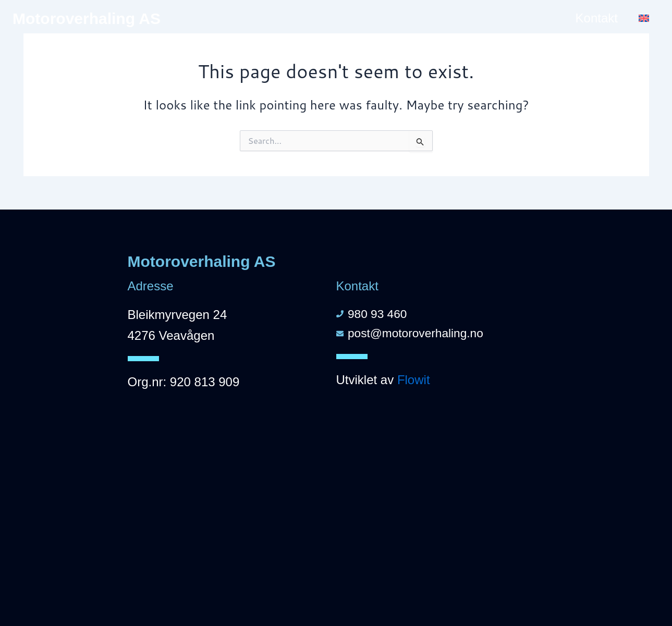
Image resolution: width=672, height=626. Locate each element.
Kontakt (597, 18)
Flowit (414, 382)
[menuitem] (644, 18)
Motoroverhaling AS (87, 19)
